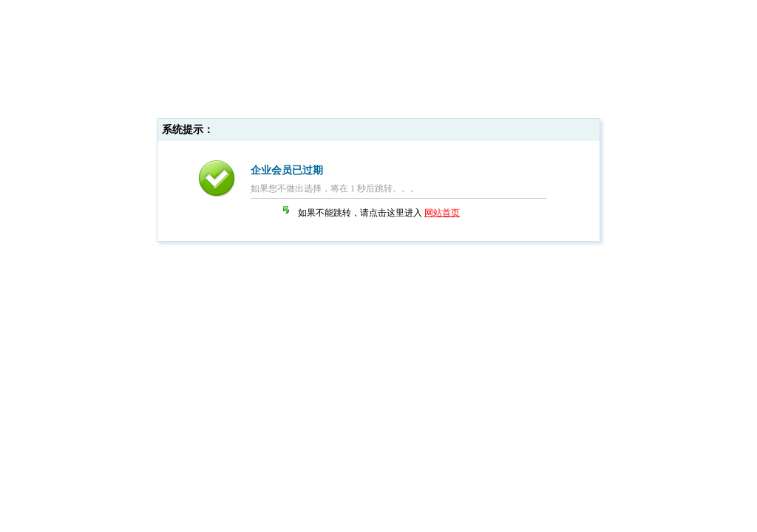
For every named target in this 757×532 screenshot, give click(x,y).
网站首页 (442, 213)
